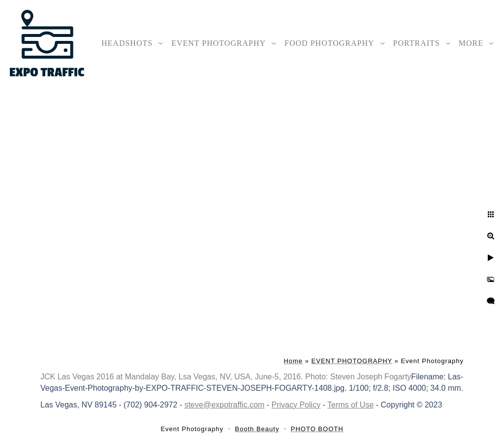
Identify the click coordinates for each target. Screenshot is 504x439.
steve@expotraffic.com (225, 405)
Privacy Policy (296, 405)
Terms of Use (350, 405)
